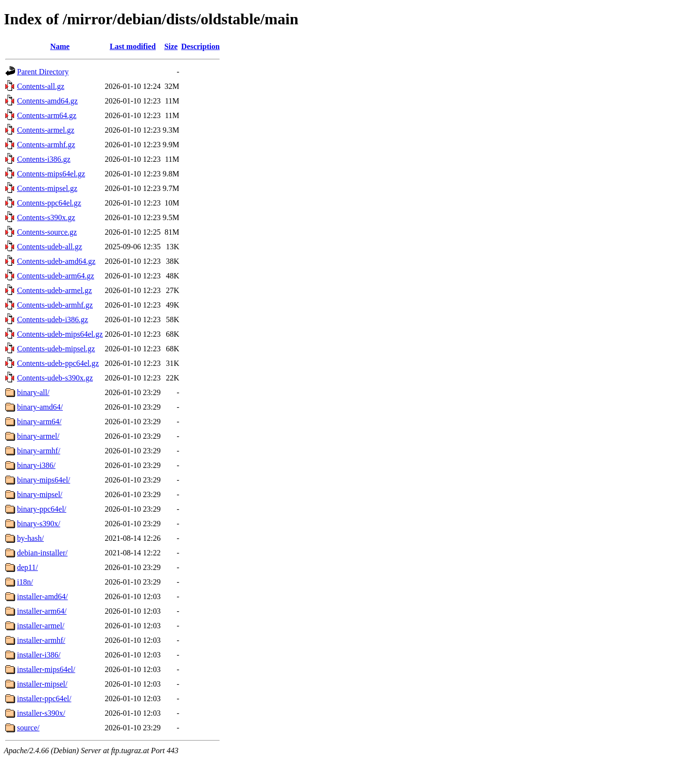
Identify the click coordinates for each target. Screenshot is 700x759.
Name (60, 46)
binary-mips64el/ (44, 480)
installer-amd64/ (43, 596)
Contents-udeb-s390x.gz (55, 378)
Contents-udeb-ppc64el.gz (58, 363)
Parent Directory (43, 72)
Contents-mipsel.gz (47, 188)
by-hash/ (30, 538)
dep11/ (27, 567)
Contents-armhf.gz (46, 145)
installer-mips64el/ (46, 669)
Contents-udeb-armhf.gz (55, 305)
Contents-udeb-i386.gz (52, 319)
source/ (28, 728)
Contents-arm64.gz (47, 115)
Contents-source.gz (47, 232)
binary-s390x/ (39, 524)
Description (201, 46)
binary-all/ (33, 392)
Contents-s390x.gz (46, 217)
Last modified (133, 46)
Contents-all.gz (41, 86)
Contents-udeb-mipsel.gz (56, 349)
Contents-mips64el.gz (51, 174)
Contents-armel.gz (46, 130)
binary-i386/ (36, 465)
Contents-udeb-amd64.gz (56, 261)
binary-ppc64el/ (42, 509)
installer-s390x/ (41, 713)
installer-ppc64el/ (44, 699)
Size (171, 46)
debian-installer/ (42, 553)
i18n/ (25, 582)
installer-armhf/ (41, 640)
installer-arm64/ (42, 611)
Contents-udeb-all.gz (50, 247)
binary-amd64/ (40, 407)
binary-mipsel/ (40, 494)
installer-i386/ (39, 655)
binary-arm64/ (39, 422)
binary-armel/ (38, 436)
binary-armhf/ (39, 451)
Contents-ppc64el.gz (49, 203)
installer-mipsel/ (42, 684)
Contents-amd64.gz (47, 101)
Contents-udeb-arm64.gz (56, 276)
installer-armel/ (41, 626)
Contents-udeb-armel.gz (54, 290)
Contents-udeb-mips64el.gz (60, 334)
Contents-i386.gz (44, 159)
